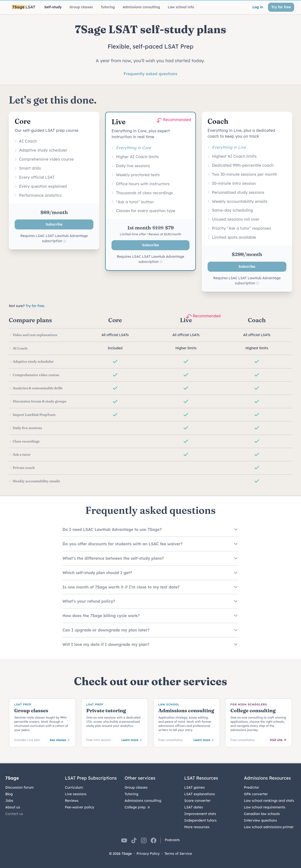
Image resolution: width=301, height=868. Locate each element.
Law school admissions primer (269, 827)
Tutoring (132, 794)
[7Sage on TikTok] (134, 840)
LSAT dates (194, 807)
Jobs (9, 801)
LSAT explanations (200, 794)
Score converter (198, 801)
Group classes (136, 787)
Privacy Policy (148, 854)
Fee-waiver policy (80, 807)
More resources (197, 827)
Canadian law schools (262, 814)
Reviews (72, 801)
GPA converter (256, 794)
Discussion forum (20, 787)
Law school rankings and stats (269, 801)
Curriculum (74, 787)
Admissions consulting (143, 801)
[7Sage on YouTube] (124, 840)
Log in (258, 7)
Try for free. (35, 306)
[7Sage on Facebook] (154, 840)
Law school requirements (265, 807)
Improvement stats (200, 814)
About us (13, 807)
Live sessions (76, 794)
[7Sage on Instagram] (144, 840)
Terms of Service (178, 854)
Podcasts (172, 840)
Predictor (252, 787)
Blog (9, 794)
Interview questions (261, 820)
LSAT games (195, 787)
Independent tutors (201, 820)
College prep (138, 807)
